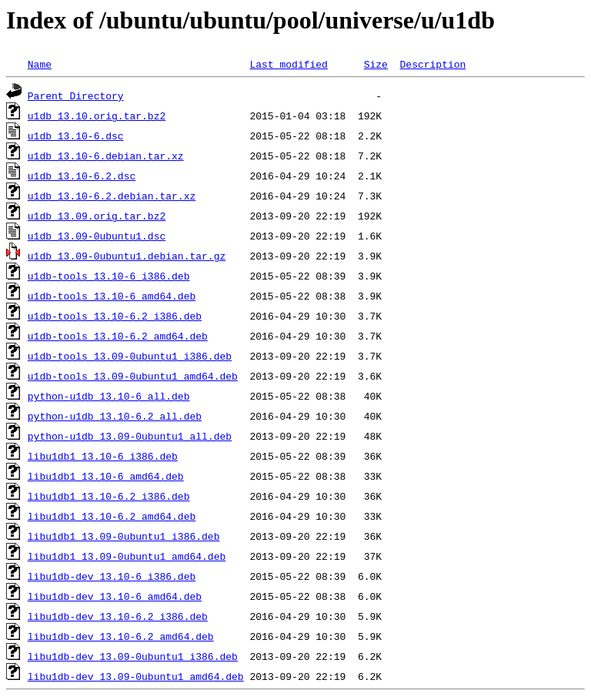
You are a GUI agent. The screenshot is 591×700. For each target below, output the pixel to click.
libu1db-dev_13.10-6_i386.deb (112, 576)
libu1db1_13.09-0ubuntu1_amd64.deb (127, 556)
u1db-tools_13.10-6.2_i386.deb (115, 316)
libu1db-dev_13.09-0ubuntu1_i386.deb (133, 656)
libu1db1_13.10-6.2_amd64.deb (112, 516)
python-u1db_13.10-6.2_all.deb (115, 416)
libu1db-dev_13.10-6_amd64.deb (115, 596)
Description (432, 64)
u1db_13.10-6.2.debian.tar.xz (112, 196)
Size (376, 64)
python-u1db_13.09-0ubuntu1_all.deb (130, 436)
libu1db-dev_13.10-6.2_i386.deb (118, 616)
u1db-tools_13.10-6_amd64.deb (112, 296)
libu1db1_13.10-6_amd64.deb (106, 476)
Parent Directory (76, 95)
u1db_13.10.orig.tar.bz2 (97, 116)
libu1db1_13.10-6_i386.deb (103, 456)
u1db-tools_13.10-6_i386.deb (109, 276)
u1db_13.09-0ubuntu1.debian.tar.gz (127, 256)
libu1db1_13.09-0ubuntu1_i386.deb (124, 536)
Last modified (288, 64)
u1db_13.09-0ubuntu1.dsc (97, 236)
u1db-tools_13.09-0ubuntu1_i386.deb (130, 356)
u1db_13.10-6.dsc (76, 136)
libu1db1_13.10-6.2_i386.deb (109, 496)
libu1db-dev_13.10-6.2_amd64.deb (121, 636)
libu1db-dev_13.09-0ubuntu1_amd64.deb (136, 676)
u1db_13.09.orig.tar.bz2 (97, 216)
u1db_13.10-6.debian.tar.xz (106, 156)
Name (40, 64)
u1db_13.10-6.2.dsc (82, 176)
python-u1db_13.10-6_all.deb (109, 396)
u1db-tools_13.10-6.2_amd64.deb (118, 336)
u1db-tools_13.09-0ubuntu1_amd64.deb (133, 376)
